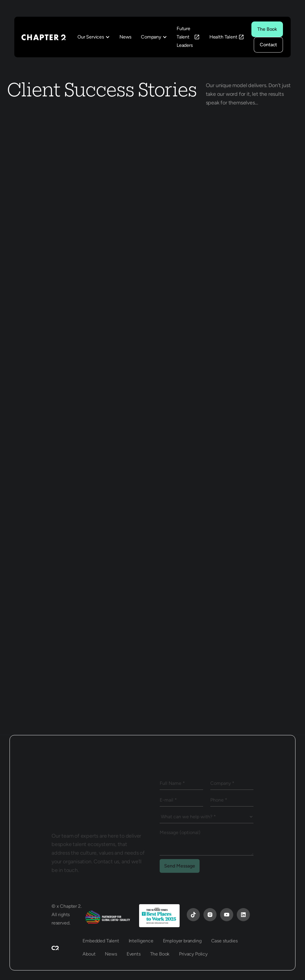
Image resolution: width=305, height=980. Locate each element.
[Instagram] (210, 915)
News (125, 37)
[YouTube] (193, 915)
